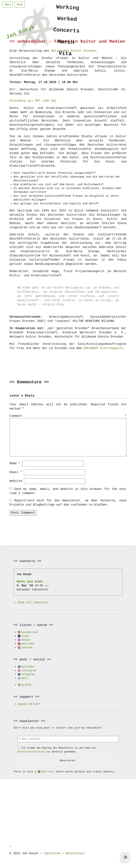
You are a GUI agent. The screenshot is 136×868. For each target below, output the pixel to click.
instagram (29, 670)
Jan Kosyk (20, 33)
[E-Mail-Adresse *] (68, 739)
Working (68, 8)
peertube (28, 643)
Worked (67, 20)
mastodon (28, 666)
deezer (26, 640)
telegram (28, 674)
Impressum (52, 853)
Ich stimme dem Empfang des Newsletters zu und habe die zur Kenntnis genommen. (57, 750)
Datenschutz (75, 853)
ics (47, 585)
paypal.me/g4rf (29, 704)
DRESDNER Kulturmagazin (103, 348)
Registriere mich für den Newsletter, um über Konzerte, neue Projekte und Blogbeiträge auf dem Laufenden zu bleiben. (68, 503)
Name (15, 463)
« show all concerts (31, 602)
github (26, 685)
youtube (27, 647)
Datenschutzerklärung (31, 752)
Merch (66, 44)
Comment (68, 416)
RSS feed (47, 772)
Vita (65, 56)
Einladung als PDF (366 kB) (33, 101)
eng (20, 4)
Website (16, 481)
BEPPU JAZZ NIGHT (30, 581)
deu (8, 4)
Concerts (66, 32)
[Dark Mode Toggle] (125, 857)
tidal (25, 636)
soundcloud (29, 632)
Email (16, 472)
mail (24, 678)
